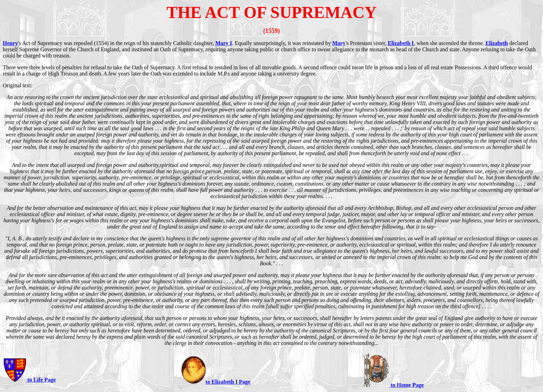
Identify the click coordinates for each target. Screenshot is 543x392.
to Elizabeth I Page (228, 382)
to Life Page (41, 380)
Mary (339, 43)
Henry (10, 43)
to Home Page (406, 385)
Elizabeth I (401, 43)
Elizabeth (497, 43)
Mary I (224, 43)
